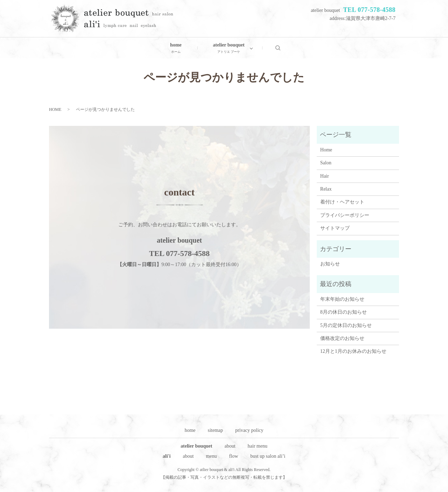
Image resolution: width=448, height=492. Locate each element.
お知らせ (330, 264)
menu (211, 456)
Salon (326, 163)
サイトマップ (335, 228)
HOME (55, 109)
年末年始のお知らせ (342, 299)
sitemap (216, 430)
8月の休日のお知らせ (344, 312)
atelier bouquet (229, 48)
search (285, 48)
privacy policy (249, 430)
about (230, 446)
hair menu (258, 446)
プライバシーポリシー (345, 215)
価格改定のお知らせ (342, 338)
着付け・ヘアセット (342, 202)
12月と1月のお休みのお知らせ (353, 351)
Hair (325, 176)
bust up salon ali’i (268, 456)
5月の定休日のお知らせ (346, 325)
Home (326, 150)
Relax (326, 189)
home (176, 48)
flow (234, 456)
